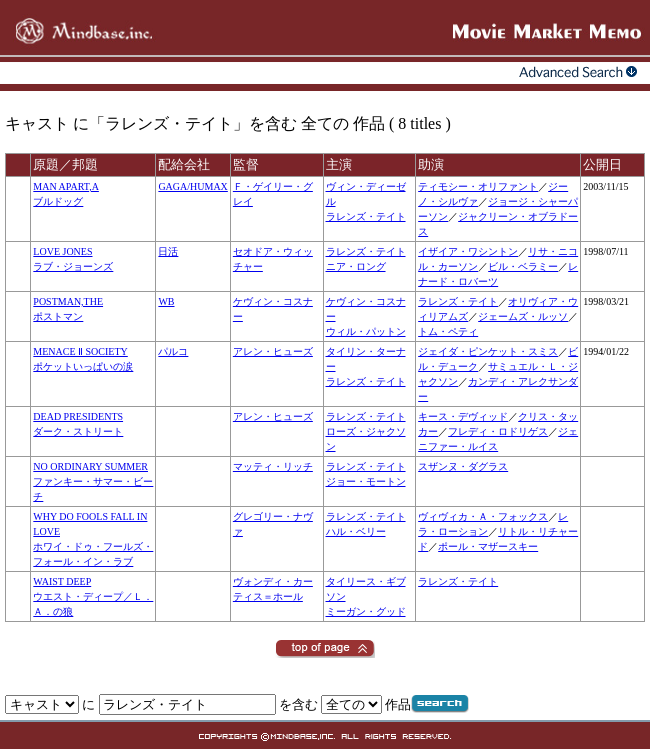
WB (166, 301)
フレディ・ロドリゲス (498, 431)
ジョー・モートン (366, 481)
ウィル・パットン (366, 331)
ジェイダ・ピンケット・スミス (488, 351)
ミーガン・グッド (366, 611)
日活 (168, 251)
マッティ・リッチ (273, 466)
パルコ (173, 351)
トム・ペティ (448, 331)
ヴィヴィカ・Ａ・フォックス (483, 516)
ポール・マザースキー (488, 546)
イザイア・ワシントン (468, 251)
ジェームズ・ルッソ (523, 316)
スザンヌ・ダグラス (463, 466)
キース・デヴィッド (463, 416)
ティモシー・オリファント (478, 186)
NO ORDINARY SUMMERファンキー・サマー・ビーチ (93, 481)
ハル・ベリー (356, 531)
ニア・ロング (356, 266)
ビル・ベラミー (523, 266)
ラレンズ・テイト (366, 216)
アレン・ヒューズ (273, 351)
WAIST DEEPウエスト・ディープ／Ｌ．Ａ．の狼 (93, 596)
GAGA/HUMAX (192, 186)
